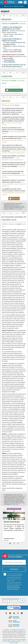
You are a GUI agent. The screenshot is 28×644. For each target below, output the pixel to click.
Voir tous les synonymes (15, 90)
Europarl (22, 114)
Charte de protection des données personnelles (14, 639)
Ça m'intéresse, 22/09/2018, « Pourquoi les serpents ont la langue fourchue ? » (14, 184)
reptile (5, 83)
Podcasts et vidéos (19, 6)
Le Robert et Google (18, 642)
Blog (5, 6)
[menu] (2, 2)
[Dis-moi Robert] (14, 608)
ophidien (12, 31)
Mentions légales (6, 641)
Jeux (10, 6)
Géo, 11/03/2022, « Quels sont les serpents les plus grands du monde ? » (13, 175)
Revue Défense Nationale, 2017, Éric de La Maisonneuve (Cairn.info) (14, 140)
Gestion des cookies (16, 641)
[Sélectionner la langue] (20, 2)
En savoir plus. (18, 209)
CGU (23, 641)
